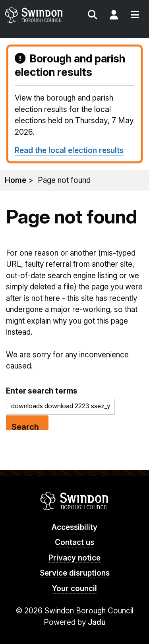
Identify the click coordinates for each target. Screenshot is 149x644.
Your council (74, 589)
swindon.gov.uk (39, 15)
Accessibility (74, 527)
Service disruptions (75, 573)
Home (15, 180)
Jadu (97, 622)
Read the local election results (69, 150)
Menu (135, 16)
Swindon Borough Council (74, 501)
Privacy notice (74, 558)
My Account (114, 16)
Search (93, 16)
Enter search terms (42, 391)
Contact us (74, 542)
